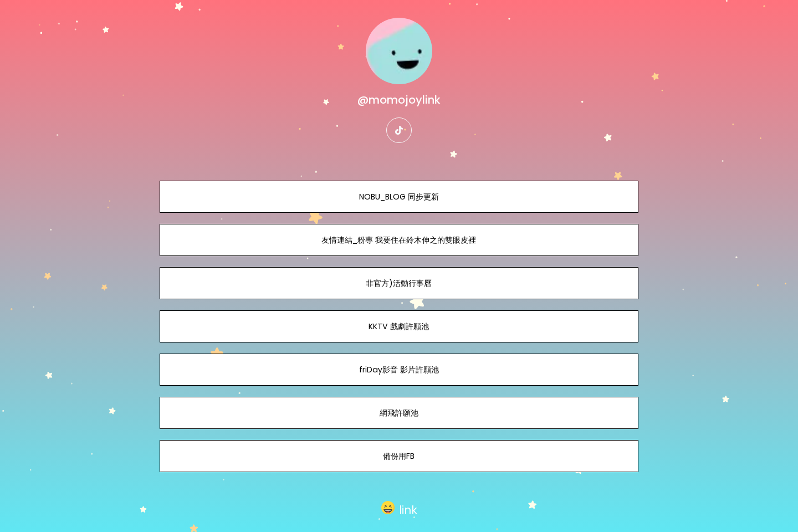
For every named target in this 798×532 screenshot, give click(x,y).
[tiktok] (399, 130)
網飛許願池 (399, 413)
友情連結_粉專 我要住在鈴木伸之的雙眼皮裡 (399, 240)
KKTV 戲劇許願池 (399, 326)
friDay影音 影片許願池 (399, 370)
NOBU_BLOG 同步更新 (399, 197)
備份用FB (399, 456)
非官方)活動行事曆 (399, 283)
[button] (399, 508)
